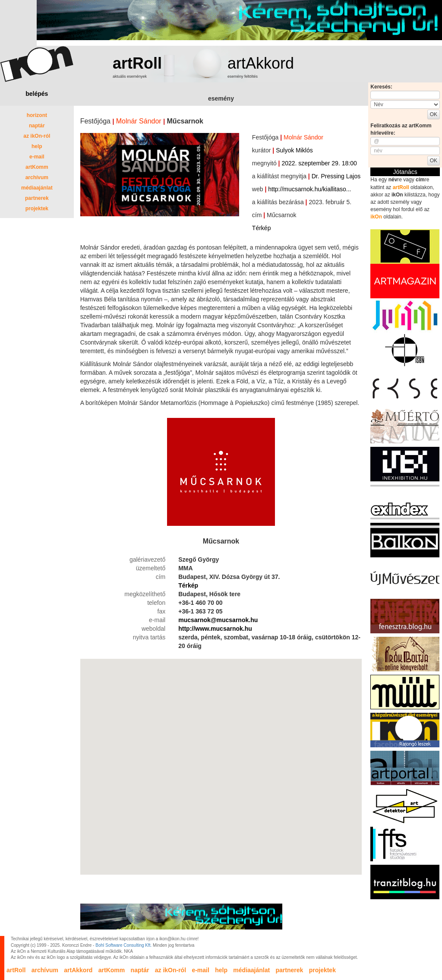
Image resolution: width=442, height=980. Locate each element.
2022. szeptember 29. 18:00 (319, 163)
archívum (37, 177)
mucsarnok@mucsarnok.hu (218, 620)
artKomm (37, 167)
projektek (37, 209)
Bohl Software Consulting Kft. (123, 945)
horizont (37, 115)
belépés (37, 94)
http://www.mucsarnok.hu (215, 629)
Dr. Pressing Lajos (336, 176)
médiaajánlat (37, 188)
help (37, 146)
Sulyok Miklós (294, 150)
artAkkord (261, 63)
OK (434, 114)
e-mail (37, 157)
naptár (37, 126)
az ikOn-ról (37, 136)
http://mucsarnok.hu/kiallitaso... (309, 189)
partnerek (37, 198)
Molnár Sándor (139, 121)
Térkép (262, 228)
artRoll (137, 63)
